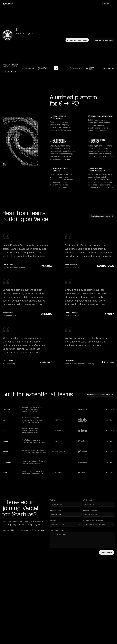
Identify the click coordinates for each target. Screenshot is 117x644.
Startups (6, 625)
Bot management (93, 593)
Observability (64, 596)
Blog (32, 616)
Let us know (39, 530)
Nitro (61, 622)
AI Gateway (65, 599)
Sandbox (92, 599)
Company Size (55, 510)
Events (61, 642)
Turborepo (34, 590)
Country (53, 520)
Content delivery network (68, 587)
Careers (34, 642)
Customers (7, 616)
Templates (6, 587)
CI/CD (61, 593)
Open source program (67, 639)
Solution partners (9, 628)
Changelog (35, 619)
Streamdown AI (94, 625)
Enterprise (6, 619)
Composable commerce (11, 639)
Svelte (61, 619)
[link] (77, 40)
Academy (34, 625)
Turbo (61, 625)
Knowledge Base (37, 622)
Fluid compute (64, 590)
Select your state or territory (93, 520)
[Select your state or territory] (99, 524)
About (33, 639)
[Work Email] (99, 504)
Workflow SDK (94, 616)
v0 (55, 146)
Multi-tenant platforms (10, 642)
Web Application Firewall (96, 590)
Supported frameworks (11, 590)
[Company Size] (66, 514)
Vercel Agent (93, 146)
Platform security (93, 587)
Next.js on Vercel (37, 587)
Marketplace (7, 593)
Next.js (61, 613)
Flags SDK (91, 619)
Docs (33, 613)
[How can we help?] (82, 540)
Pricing (5, 613)
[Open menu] (113, 4)
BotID (89, 596)
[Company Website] (99, 514)
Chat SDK (91, 622)
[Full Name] (66, 504)
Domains (6, 596)
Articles (5, 622)
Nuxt (61, 616)
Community (35, 628)
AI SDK (90, 613)
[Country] (66, 524)
